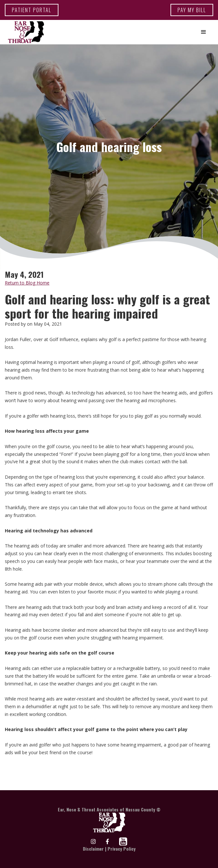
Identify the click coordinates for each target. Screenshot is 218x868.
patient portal (32, 10)
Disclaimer (93, 849)
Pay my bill (192, 10)
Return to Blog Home (27, 283)
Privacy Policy (122, 849)
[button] (204, 32)
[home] (24, 32)
